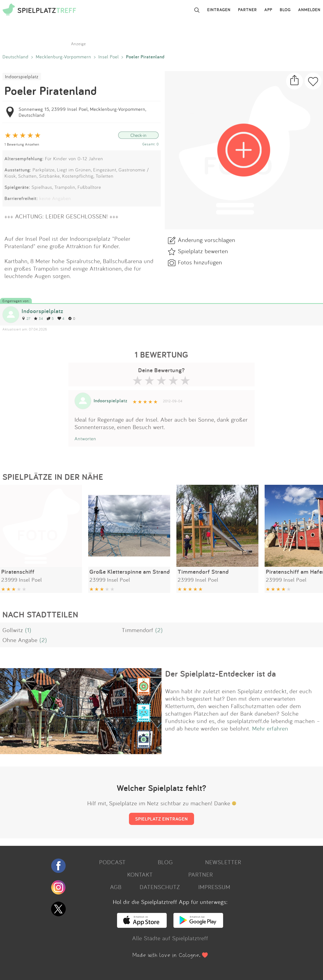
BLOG (285, 10)
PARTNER (247, 10)
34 (39, 318)
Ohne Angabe (20, 640)
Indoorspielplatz (22, 77)
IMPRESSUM (214, 887)
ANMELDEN (309, 10)
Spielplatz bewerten (203, 251)
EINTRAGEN (219, 10)
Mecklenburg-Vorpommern (63, 57)
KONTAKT (140, 874)
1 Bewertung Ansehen (22, 144)
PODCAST (112, 862)
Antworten (85, 439)
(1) (28, 630)
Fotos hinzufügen (200, 262)
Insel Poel (109, 57)
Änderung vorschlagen (207, 240)
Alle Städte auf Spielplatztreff (170, 938)
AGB (116, 887)
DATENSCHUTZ (160, 887)
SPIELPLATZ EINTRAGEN (161, 819)
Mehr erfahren (270, 728)
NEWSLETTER (223, 862)
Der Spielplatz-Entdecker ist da (221, 674)
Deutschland (16, 57)
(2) (159, 630)
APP (268, 10)
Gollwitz (13, 630)
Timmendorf (138, 630)
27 (26, 318)
